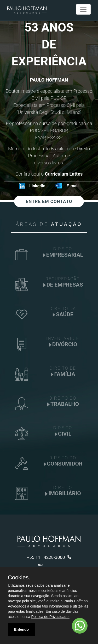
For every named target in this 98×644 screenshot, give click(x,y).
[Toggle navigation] (83, 9)
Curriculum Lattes (63, 174)
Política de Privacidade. (50, 617)
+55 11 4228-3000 (49, 557)
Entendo (21, 629)
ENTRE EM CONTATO (49, 201)
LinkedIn (37, 186)
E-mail (73, 186)
